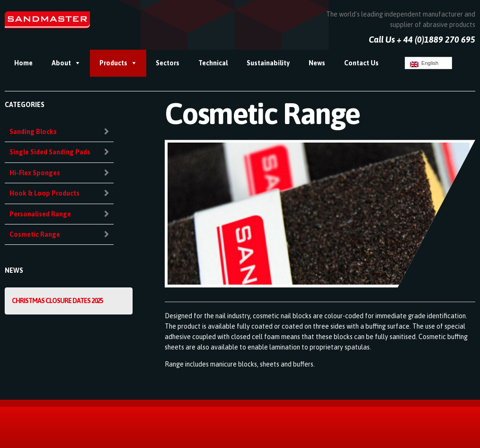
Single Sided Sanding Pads (50, 152)
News (317, 63)
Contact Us (361, 63)
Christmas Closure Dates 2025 (57, 301)
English (424, 63)
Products (113, 63)
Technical (213, 63)
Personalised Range (40, 214)
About (61, 63)
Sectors (168, 63)
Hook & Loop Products (44, 193)
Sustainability (268, 63)
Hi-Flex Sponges (35, 173)
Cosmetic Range (35, 234)
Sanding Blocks (33, 132)
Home (23, 63)
